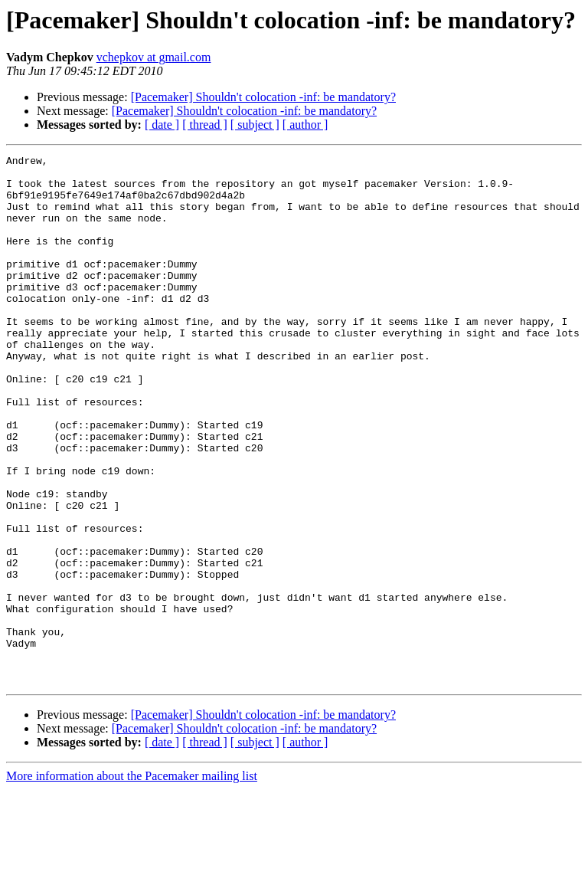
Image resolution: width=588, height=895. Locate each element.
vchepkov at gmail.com (154, 57)
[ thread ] (205, 125)
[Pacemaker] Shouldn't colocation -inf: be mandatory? (263, 97)
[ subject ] (255, 125)
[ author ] (305, 125)
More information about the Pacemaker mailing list (132, 882)
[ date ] (162, 125)
